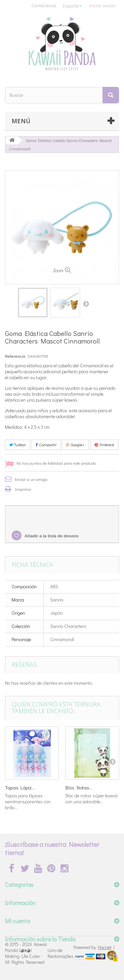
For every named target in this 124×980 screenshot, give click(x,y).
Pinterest (104, 445)
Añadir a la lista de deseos (51, 536)
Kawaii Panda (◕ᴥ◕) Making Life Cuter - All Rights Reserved (26, 953)
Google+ (75, 445)
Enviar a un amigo (31, 479)
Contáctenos (44, 5)
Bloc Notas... (79, 787)
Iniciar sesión (103, 5)
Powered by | (94, 947)
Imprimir (23, 489)
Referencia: (16, 356)
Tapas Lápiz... (20, 787)
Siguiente (86, 304)
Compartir (46, 445)
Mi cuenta (18, 921)
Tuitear (18, 445)
